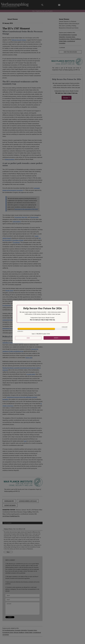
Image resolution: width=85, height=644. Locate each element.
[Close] (70, 303)
